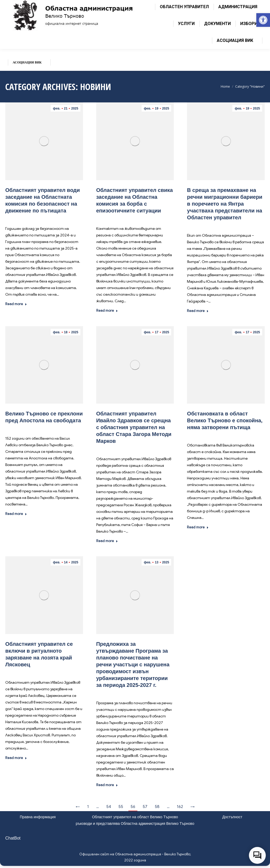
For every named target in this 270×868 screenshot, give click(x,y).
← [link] (78, 807)
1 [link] (88, 807)
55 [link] (121, 807)
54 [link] (109, 807)
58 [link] (157, 807)
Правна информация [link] (38, 817)
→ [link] (192, 807)
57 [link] (145, 807)
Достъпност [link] (232, 817)
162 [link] (180, 807)
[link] (263, 20)
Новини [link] (50, 218)
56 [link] (133, 807)
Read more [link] (16, 304)
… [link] (98, 807)
